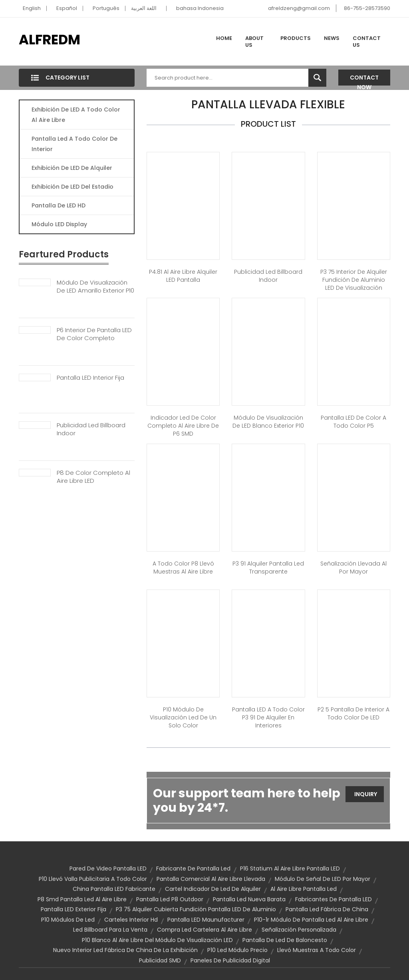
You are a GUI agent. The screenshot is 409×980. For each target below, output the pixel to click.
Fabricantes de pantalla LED (334, 899)
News (332, 38)
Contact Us (367, 42)
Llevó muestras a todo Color (317, 950)
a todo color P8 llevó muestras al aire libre (183, 568)
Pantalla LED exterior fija (73, 909)
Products (296, 38)
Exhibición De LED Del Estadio (72, 187)
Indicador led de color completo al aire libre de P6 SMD (183, 426)
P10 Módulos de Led (68, 920)
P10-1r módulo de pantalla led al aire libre (311, 920)
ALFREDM (50, 40)
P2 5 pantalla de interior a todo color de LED (353, 713)
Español (67, 8)
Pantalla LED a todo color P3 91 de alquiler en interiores (268, 717)
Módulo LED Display (59, 224)
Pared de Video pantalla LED (108, 868)
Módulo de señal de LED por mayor (323, 879)
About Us (254, 42)
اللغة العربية (144, 8)
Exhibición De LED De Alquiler (72, 168)
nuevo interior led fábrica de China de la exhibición (125, 950)
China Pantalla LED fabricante (114, 889)
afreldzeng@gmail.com (299, 8)
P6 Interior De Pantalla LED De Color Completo (94, 334)
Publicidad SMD (160, 960)
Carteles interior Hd (131, 920)
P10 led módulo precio (237, 950)
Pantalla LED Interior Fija (90, 378)
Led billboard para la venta (110, 930)
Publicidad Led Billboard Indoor (91, 429)
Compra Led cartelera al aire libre (204, 930)
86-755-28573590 (367, 8)
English (32, 8)
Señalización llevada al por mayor (353, 568)
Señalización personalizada (299, 930)
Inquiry (366, 794)
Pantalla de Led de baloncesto (285, 940)
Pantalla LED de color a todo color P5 (353, 422)
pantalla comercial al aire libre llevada (211, 879)
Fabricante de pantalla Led (193, 868)
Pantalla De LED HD (59, 205)
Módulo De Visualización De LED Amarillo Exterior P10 (95, 287)
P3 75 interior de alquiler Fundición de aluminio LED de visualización (354, 280)
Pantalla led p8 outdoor (170, 899)
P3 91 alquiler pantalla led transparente (268, 568)
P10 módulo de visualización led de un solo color (183, 717)
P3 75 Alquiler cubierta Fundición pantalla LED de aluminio (196, 909)
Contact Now (364, 80)
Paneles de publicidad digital (230, 960)
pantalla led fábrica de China (327, 909)
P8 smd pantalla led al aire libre (82, 899)
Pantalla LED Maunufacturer (206, 920)
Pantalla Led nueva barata (249, 899)
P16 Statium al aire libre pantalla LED (290, 868)
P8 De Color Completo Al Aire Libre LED (93, 477)
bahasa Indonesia (200, 8)
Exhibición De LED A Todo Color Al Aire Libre (76, 115)
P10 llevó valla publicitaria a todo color (93, 879)
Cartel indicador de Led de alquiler (213, 889)
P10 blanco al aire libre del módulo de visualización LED (157, 940)
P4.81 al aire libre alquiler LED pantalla (183, 276)
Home (224, 38)
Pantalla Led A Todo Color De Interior (74, 144)
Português (106, 8)
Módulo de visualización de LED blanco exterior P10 (268, 422)
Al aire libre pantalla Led (304, 889)
